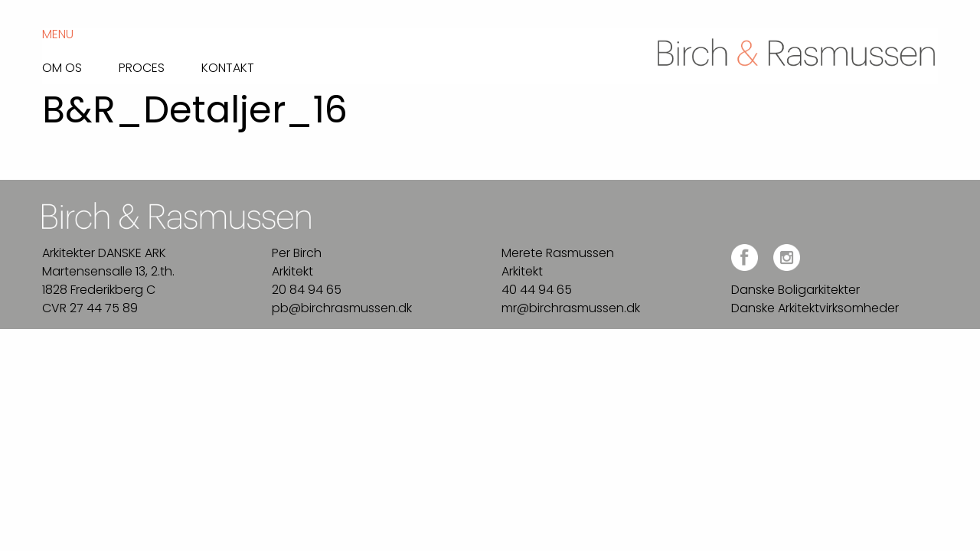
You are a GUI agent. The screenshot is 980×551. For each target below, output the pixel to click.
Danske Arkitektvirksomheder (815, 308)
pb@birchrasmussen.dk (342, 308)
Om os (62, 67)
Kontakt (228, 67)
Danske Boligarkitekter (795, 290)
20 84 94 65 (307, 290)
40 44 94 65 (537, 290)
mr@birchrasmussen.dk (571, 308)
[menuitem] (80, 64)
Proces (142, 67)
